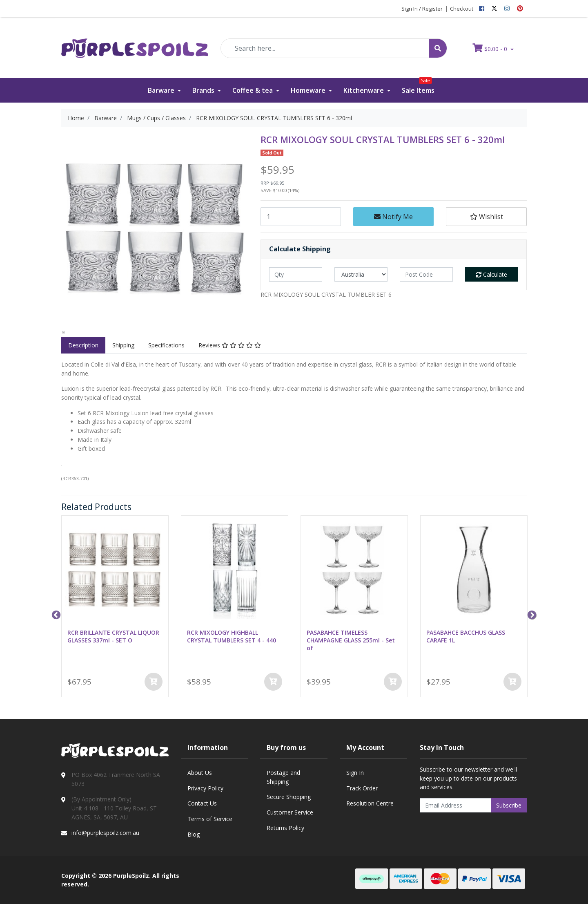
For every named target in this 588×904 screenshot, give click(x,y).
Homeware (309, 90)
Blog (194, 834)
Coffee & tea (253, 90)
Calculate (491, 274)
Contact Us (202, 803)
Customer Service (290, 812)
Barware (162, 90)
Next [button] (531, 614)
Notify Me (393, 217)
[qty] (296, 274)
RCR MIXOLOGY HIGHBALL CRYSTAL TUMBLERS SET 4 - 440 (232, 636)
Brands (204, 90)
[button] (486, 217)
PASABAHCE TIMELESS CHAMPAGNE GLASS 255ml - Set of (351, 640)
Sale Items (418, 86)
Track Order (362, 788)
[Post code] (426, 274)
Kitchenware (364, 90)
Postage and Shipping (283, 777)
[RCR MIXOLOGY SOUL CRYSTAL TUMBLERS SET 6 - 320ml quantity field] (301, 217)
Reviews (230, 345)
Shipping (123, 345)
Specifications (166, 345)
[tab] (83, 345)
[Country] (361, 274)
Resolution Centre (370, 803)
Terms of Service (210, 819)
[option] (63, 332)
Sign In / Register (422, 9)
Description (83, 345)
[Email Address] (456, 805)
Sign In (355, 773)
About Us (200, 773)
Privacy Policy (205, 788)
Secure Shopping (289, 797)
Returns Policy (285, 828)
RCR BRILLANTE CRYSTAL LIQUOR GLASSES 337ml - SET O (113, 636)
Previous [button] (55, 614)
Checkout (462, 9)
